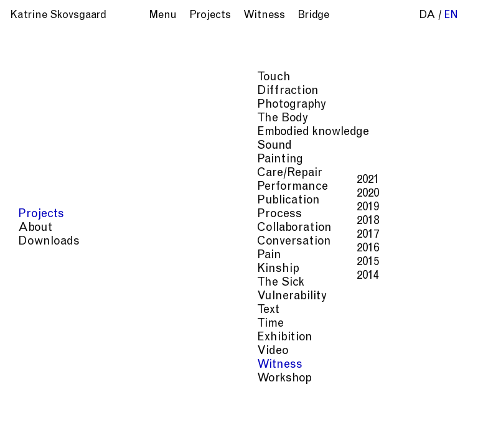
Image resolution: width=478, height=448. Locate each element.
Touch (392, 404)
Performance (352, 428)
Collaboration (293, 441)
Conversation (364, 441)
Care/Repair (287, 428)
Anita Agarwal (299, 86)
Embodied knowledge (359, 416)
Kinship (421, 441)
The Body (281, 416)
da (427, 16)
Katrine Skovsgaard (58, 16)
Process (408, 428)
